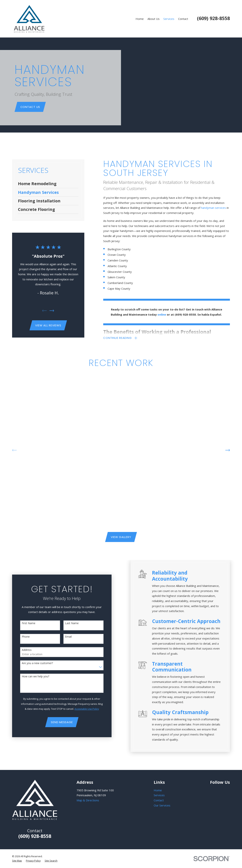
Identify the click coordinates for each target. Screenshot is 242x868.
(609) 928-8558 (213, 18)
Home (158, 790)
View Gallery (121, 537)
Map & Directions (88, 800)
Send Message (57, 722)
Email (63, 637)
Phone (21, 637)
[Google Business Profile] (212, 790)
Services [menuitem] (169, 19)
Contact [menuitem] (183, 19)
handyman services (213, 208)
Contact (159, 800)
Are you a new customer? (32, 663)
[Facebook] (221, 790)
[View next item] (52, 311)
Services (159, 795)
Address (22, 650)
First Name (23, 623)
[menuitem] (48, 184)
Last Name (67, 623)
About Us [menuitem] (154, 19)
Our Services (162, 805)
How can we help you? (30, 677)
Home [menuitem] (140, 19)
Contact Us (30, 107)
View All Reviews (48, 325)
